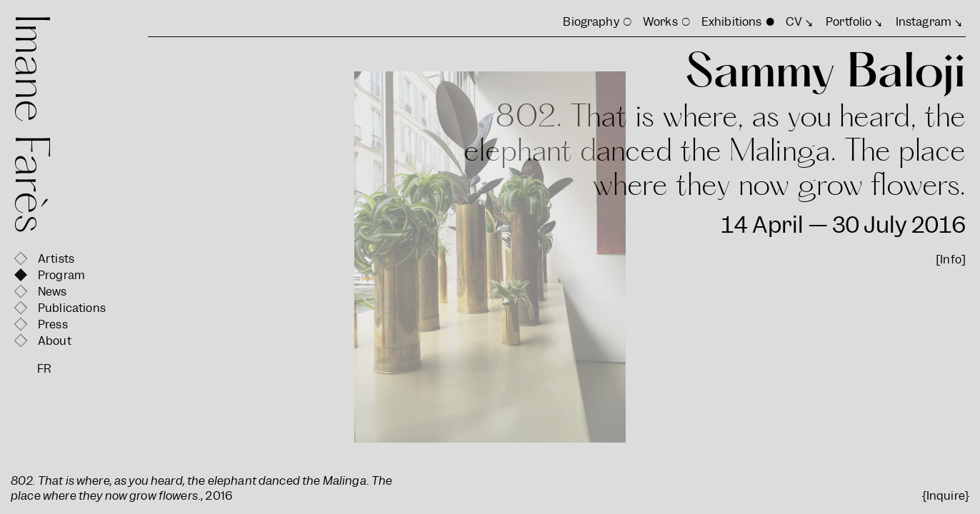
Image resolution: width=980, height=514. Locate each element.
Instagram (924, 22)
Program (61, 275)
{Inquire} (946, 496)
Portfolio (849, 22)
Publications (72, 308)
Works (660, 22)
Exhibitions (732, 22)
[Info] (951, 259)
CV (794, 22)
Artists (56, 259)
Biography (591, 22)
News (52, 292)
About (55, 341)
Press (53, 324)
